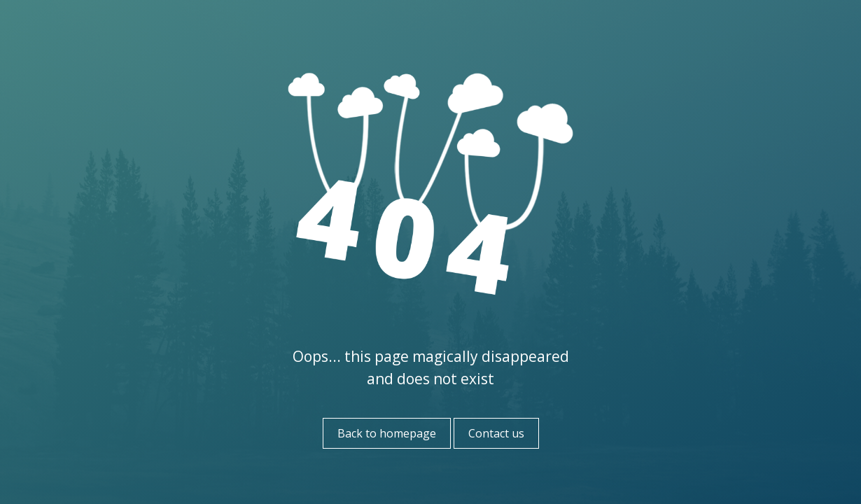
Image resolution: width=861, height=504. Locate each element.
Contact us (496, 433)
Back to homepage (387, 433)
